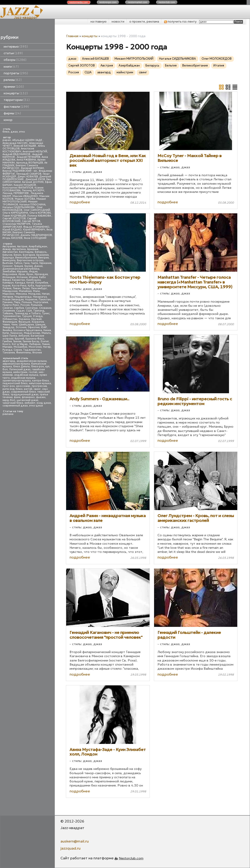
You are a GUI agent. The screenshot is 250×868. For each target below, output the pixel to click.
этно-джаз (36, 406)
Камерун (8, 283)
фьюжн (41, 397)
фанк (17, 397)
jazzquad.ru (70, 848)
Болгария (29, 255)
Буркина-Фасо (35, 339)
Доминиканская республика (21, 269)
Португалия (40, 302)
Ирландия (41, 274)
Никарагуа (40, 297)
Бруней (19, 339)
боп (5, 369)
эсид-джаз (44, 403)
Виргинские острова (30, 260)
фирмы (12, 113)
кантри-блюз (40, 381)
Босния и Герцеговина (28, 330)
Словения (9, 311)
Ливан (17, 288)
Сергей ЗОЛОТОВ (14, 218)
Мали (36, 291)
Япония (37, 353)
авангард (9, 361)
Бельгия (7, 255)
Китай (30, 283)
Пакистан (45, 300)
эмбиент (30, 403)
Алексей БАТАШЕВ (25, 146)
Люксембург (39, 288)
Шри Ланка (10, 336)
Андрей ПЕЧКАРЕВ (29, 157)
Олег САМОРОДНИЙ (37, 210)
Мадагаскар (32, 333)
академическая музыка (32, 361)
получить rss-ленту (180, 22)
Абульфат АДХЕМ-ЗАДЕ (27, 140)
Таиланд (39, 311)
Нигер (47, 347)
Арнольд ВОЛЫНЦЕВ (30, 163)
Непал (46, 294)
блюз (6, 132)
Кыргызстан (43, 286)
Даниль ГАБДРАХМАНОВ (36, 235)
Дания (38, 266)
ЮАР (44, 327)
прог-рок (9, 386)
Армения (33, 249)
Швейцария (26, 325)
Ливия (46, 344)
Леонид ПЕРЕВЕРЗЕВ (16, 193)
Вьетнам (8, 263)
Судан (20, 311)
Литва (26, 288)
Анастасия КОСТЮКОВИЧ (18, 150)
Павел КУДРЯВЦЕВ (14, 216)
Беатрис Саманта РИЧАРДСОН (20, 167)
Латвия (7, 288)
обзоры (15, 60)
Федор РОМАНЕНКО (36, 227)
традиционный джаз (25, 394)
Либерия (35, 344)
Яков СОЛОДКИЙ (35, 238)
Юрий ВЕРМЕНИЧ (34, 230)
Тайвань (8, 313)
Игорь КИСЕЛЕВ (12, 238)
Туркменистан (12, 316)
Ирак (22, 274)
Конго (6, 344)
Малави (7, 347)
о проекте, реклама (144, 22)
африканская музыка (16, 364)
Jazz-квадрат (26, 17)
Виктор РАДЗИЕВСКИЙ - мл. (20, 171)
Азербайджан (38, 246)
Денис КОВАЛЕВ (28, 177)
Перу (17, 302)
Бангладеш (26, 252)
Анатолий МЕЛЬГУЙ (35, 152)
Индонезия (10, 274)
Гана (27, 263)
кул (47, 366)
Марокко (9, 294)
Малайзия (25, 291)
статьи (13, 53)
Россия (25, 305)
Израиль (22, 272)
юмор (8, 120)
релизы (13, 80)
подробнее (80, 202)
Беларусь (41, 252)
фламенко (28, 397)
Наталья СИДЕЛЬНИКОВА (19, 207)
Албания (24, 336)
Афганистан (10, 252)
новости (118, 22)
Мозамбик (20, 347)
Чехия (6, 325)
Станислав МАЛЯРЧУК (16, 224)
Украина (24, 319)
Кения (47, 330)
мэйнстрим (20, 372)
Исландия (9, 277)
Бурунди (8, 258)
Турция (27, 316)
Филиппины (24, 353)
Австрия (22, 246)
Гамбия (7, 341)
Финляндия (10, 322)
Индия (33, 272)
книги (11, 67)
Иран (30, 274)
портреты (16, 73)
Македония (10, 291)
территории (17, 100)
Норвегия (31, 300)
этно (22, 132)
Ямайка (7, 330)
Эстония (21, 327)
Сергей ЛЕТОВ (31, 221)
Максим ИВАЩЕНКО (25, 196)
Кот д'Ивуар (20, 344)
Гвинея (17, 341)
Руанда (7, 350)
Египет (45, 341)
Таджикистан (32, 350)
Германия (45, 263)
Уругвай (36, 319)
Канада (20, 283)
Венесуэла (9, 260)
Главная (72, 36)
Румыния (36, 305)
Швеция (40, 325)
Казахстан (19, 280)
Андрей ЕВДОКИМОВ (17, 154)
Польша (27, 302)
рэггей (28, 389)
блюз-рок (37, 366)
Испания (22, 277)
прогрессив (39, 386)
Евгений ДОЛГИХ (33, 182)
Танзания (9, 353)
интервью (16, 47)
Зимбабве (9, 272)
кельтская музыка (40, 383)
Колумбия (42, 283)
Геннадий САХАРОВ (29, 174)
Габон (18, 263)
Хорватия (38, 322)
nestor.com (79, 2)
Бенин (17, 255)
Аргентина (19, 249)
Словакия (45, 308)
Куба (31, 286)
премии (14, 87)
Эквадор (8, 327)
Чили (14, 325)
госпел (33, 372)
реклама (8, 414)
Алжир (7, 249)
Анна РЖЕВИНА (26, 160)
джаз (14, 132)
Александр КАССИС (15, 143)
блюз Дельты (21, 366)
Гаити (34, 263)
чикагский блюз (13, 403)
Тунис (46, 313)
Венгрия (43, 258)
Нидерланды (23, 297)
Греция (19, 266)
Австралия (9, 246)
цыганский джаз (27, 400)
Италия (33, 277)
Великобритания (26, 258)
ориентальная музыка (17, 381)
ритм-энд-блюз (12, 389)
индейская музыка (26, 375)
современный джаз (15, 406)
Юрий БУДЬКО (12, 230)
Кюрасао (16, 333)
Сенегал (8, 308)
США (29, 311)
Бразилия (42, 255)
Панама (7, 302)
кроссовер (23, 386)
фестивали (16, 107)
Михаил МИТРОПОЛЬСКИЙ (24, 200)
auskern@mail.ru (75, 841)
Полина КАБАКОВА (39, 216)
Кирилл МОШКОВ (25, 185)
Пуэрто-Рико (11, 305)
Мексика (21, 294)
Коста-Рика (19, 286)
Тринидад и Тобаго (28, 313)
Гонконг (8, 266)
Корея (6, 286)
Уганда (38, 316)
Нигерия (8, 297)
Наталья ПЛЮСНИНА (32, 205)
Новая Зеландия (13, 300)
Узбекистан (10, 319)
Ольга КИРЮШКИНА (15, 213)
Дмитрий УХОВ (35, 179)
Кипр (6, 333)
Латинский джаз (20, 369)
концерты (16, 93)
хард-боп (9, 400)
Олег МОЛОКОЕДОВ (217, 59)
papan (7, 140)
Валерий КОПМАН (32, 168)
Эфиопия (34, 327)
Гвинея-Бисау (31, 341)
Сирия (18, 350)
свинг (37, 389)
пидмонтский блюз (15, 383)
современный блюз (23, 392)
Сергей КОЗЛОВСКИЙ (19, 220)
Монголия (35, 347)
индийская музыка (23, 378)
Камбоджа (34, 280)
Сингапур (31, 308)
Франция (24, 322)
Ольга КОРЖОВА (40, 213)
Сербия (19, 308)
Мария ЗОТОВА (25, 199)
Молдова (34, 294)
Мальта (46, 333)
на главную (99, 22)
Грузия (29, 266)
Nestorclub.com (131, 858)
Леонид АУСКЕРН (33, 190)
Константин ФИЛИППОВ (18, 188)
